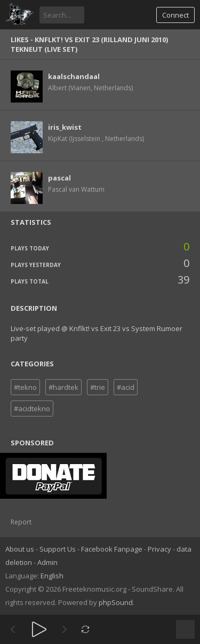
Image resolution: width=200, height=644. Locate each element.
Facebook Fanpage (112, 549)
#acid (126, 387)
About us (20, 549)
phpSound (116, 602)
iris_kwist (65, 127)
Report (21, 522)
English (52, 576)
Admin (47, 562)
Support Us (58, 549)
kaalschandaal (74, 76)
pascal (59, 178)
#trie (98, 387)
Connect (175, 15)
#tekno (25, 387)
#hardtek (63, 387)
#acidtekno (32, 409)
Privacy (159, 549)
